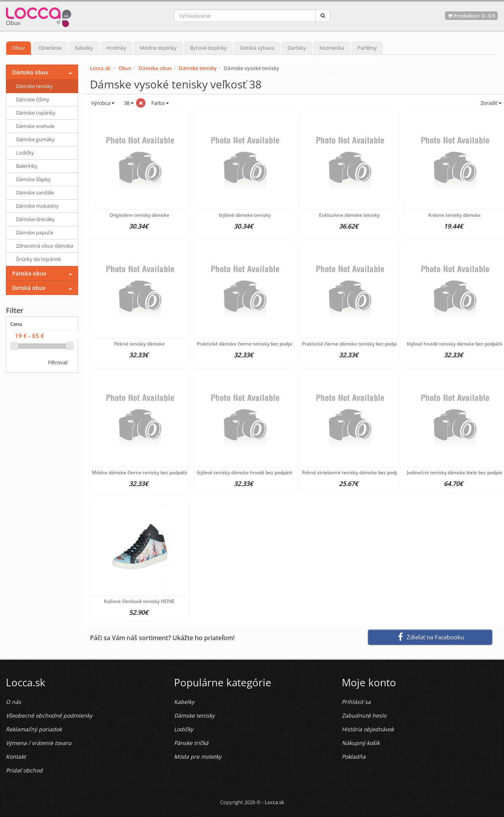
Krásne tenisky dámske (454, 215)
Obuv (19, 48)
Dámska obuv (155, 68)
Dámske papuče (35, 232)
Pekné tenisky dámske (139, 344)
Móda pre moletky (198, 757)
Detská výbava (257, 48)
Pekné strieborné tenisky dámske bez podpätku (355, 472)
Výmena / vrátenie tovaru (39, 743)
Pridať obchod (24, 770)
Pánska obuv (29, 273)
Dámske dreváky (35, 219)
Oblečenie (50, 48)
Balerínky (27, 166)
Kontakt (16, 757)
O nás (13, 702)
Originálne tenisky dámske (139, 215)
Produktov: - (471, 16)
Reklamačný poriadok (34, 729)
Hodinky (116, 48)
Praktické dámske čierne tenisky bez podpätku (249, 344)
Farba (160, 103)
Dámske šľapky (33, 179)
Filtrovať (58, 362)
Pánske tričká (191, 743)
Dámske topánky (36, 113)
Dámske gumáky (35, 139)
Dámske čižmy (33, 99)
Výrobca (102, 103)
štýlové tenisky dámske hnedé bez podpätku (246, 472)
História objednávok (368, 729)
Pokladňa (354, 757)
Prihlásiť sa (356, 702)
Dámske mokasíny (37, 206)
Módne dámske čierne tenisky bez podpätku (141, 472)
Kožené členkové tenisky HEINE (139, 601)
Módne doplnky (158, 48)
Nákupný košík (361, 743)
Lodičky (25, 153)
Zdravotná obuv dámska (45, 246)
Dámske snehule (35, 126)
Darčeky (297, 48)
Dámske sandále (35, 193)
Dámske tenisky (198, 68)
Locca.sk (100, 68)
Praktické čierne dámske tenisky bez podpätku (354, 344)
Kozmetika (332, 48)
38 (128, 103)
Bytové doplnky (208, 48)
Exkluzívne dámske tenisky (349, 215)
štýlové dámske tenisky (245, 215)
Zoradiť (491, 103)
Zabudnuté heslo (364, 715)
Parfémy (367, 48)
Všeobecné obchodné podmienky (49, 715)
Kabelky (84, 48)
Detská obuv (29, 288)
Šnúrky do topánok (39, 259)
